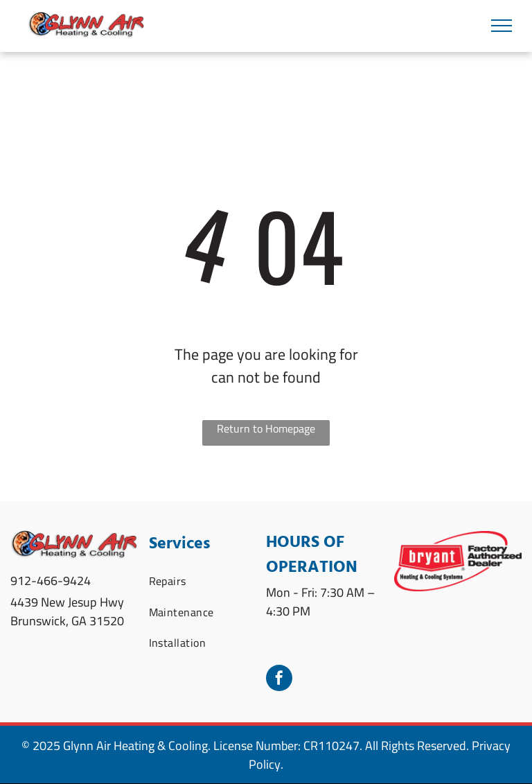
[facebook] (279, 680)
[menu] (502, 26)
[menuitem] (200, 581)
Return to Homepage (266, 429)
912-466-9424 (51, 581)
